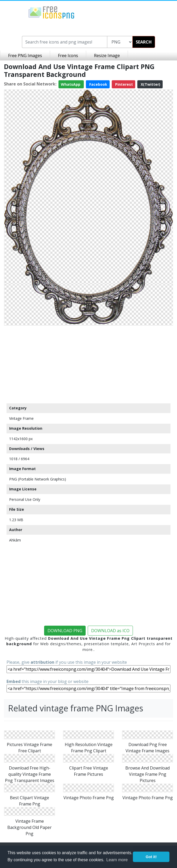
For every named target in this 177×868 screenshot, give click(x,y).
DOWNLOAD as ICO (110, 631)
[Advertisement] (88, 364)
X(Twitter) (150, 84)
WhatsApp (71, 84)
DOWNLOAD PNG (65, 631)
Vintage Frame (21, 418)
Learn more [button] (117, 860)
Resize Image (107, 56)
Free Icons (68, 56)
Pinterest (123, 84)
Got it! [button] (151, 857)
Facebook (98, 84)
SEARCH (144, 42)
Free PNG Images (25, 56)
